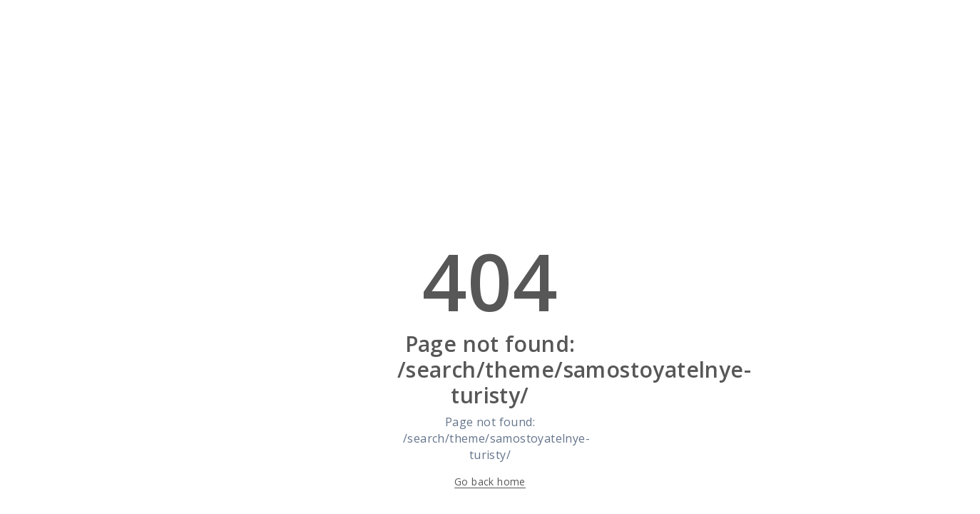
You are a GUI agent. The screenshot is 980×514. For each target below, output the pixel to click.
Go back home (490, 482)
